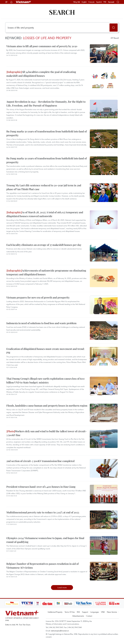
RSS (78, 612)
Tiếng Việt (77, 2)
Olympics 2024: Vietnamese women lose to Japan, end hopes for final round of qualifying (45, 540)
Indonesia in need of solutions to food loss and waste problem (41, 323)
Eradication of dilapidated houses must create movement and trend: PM (45, 351)
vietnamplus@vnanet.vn (60, 631)
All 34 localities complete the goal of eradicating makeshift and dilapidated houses (41, 74)
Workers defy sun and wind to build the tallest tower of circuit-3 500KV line (47, 433)
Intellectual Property (55, 612)
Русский (111, 2)
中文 (105, 2)
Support (85, 612)
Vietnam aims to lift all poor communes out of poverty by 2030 (42, 46)
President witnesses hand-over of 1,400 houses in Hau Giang (41, 487)
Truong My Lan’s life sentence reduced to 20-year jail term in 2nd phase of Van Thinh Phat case (44, 187)
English (84, 2)
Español (99, 2)
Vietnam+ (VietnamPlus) (24, 2)
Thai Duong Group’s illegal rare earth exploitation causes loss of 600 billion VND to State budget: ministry (45, 380)
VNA (103, 612)
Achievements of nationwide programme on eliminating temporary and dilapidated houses (46, 272)
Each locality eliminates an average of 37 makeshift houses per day (44, 245)
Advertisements (78, 616)
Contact (89, 616)
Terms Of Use (70, 612)
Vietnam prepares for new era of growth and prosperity (38, 297)
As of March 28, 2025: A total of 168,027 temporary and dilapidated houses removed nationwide (45, 214)
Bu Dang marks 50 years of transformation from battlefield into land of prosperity (47, 133)
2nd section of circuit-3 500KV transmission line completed (40, 461)
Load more (62, 587)
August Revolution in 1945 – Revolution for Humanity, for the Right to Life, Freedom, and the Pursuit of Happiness (46, 103)
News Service (112, 612)
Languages (95, 612)
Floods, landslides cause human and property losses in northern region (47, 406)
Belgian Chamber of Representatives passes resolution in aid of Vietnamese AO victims (42, 566)
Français (91, 2)
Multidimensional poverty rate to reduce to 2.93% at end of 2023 (43, 512)
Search (62, 12)
